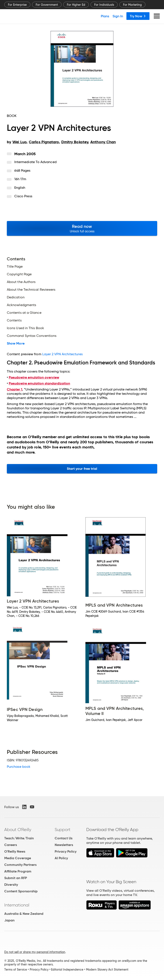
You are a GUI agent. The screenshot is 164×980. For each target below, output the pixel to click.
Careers (11, 845)
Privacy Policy (66, 851)
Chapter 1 (15, 389)
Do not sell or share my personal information (35, 952)
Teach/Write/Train (19, 838)
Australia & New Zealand (24, 914)
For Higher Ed (76, 5)
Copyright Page (19, 274)
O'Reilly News (15, 851)
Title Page (15, 267)
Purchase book (19, 767)
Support (63, 830)
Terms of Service (16, 970)
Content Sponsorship (21, 891)
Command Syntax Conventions (32, 336)
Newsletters (64, 845)
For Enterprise (17, 5)
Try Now (138, 16)
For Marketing (132, 5)
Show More (16, 343)
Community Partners (20, 865)
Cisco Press (23, 196)
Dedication (16, 297)
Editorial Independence (67, 970)
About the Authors (21, 282)
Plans (105, 16)
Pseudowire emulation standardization (39, 383)
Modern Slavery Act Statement (107, 970)
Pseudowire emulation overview (34, 377)
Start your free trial (82, 469)
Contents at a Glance (24, 313)
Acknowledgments (21, 305)
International (17, 905)
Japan (9, 920)
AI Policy (61, 858)
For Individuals (104, 5)
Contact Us (64, 838)
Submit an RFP (16, 878)
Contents (14, 320)
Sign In (118, 16)
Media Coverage (18, 858)
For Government (47, 5)
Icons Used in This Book (25, 328)
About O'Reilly (18, 830)
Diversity (11, 885)
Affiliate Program (18, 871)
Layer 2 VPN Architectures (62, 354)
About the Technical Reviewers (31, 290)
